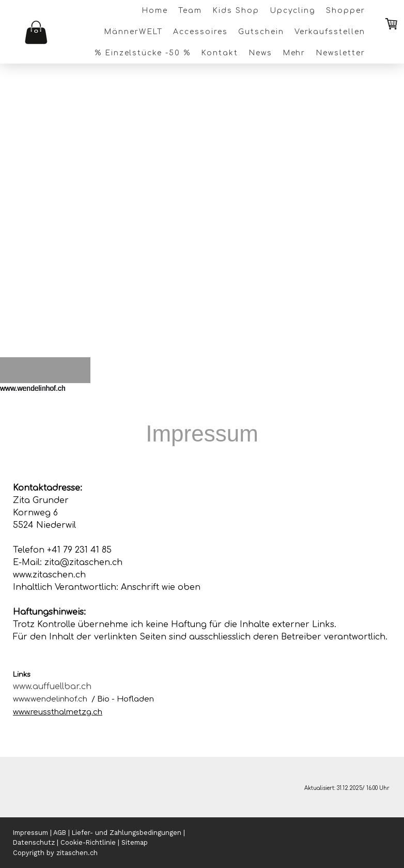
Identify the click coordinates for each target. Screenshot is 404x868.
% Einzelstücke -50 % (143, 53)
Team (190, 11)
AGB (60, 833)
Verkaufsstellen (330, 32)
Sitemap (135, 842)
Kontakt (220, 53)
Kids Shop (236, 11)
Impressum (30, 833)
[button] (19, 387)
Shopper (346, 11)
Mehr (294, 53)
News (260, 53)
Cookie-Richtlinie (88, 842)
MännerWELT (134, 32)
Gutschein (261, 32)
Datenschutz (34, 842)
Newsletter (340, 53)
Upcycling (293, 11)
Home (155, 11)
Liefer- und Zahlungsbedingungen (127, 833)
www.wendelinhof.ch (50, 699)
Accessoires (200, 32)
